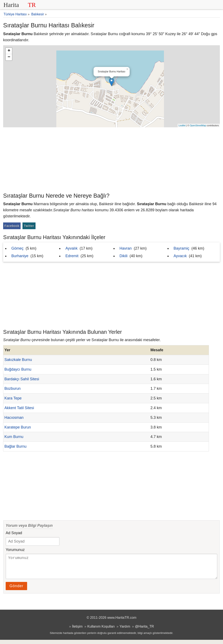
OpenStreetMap (198, 125)
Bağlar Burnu (15, 446)
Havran (126, 248)
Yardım (125, 631)
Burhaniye (20, 256)
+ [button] (9, 51)
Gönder (16, 590)
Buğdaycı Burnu (18, 369)
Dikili (124, 256)
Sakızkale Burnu (18, 360)
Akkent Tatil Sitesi (19, 408)
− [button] (9, 57)
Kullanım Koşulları (101, 631)
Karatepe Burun (18, 427)
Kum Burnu (14, 437)
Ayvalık (71, 248)
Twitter (29, 226)
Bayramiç (181, 248)
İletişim (77, 631)
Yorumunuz (15, 550)
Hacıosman (14, 418)
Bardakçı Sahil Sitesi (22, 379)
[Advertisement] (111, 159)
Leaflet (182, 125)
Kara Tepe (13, 398)
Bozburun (13, 389)
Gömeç (17, 248)
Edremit (72, 256)
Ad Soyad (14, 533)
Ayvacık (180, 256)
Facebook (12, 226)
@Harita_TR (144, 631)
